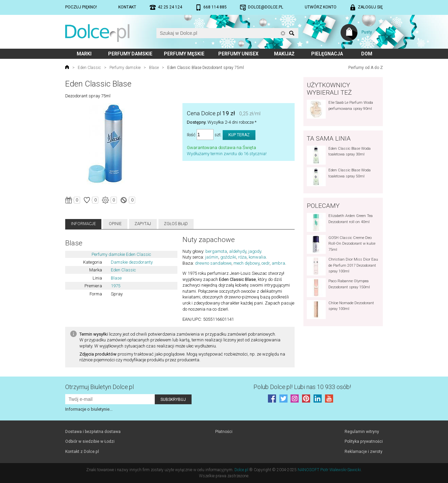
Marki (84, 54)
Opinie (115, 224)
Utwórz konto (321, 7)
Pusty (367, 32)
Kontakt (127, 7)
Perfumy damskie (130, 54)
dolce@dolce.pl (266, 7)
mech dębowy (246, 263)
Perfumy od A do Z (366, 68)
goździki (228, 257)
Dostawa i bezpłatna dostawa (93, 432)
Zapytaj (143, 224)
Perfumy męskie (184, 54)
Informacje (83, 224)
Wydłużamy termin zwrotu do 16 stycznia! (227, 154)
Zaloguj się (370, 7)
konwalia (257, 257)
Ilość (191, 135)
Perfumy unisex (238, 54)
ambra (278, 263)
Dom (367, 54)
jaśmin (212, 257)
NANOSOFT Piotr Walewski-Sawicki (329, 470)
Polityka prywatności (364, 441)
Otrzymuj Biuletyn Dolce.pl (99, 387)
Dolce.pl (241, 470)
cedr (266, 263)
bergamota (216, 251)
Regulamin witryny (362, 432)
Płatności (224, 432)
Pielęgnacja (327, 54)
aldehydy (238, 251)
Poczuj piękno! (81, 7)
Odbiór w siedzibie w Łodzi (90, 441)
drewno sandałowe (213, 263)
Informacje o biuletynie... (89, 409)
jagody (255, 251)
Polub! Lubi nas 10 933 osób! (302, 387)
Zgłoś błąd (176, 224)
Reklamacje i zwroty (364, 452)
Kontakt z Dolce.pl (82, 452)
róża (242, 257)
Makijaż (284, 54)
